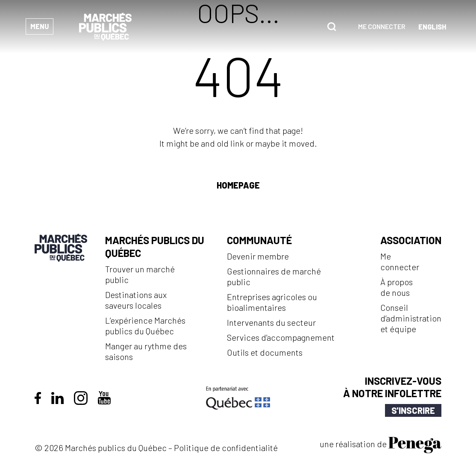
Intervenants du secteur (271, 322)
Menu (40, 26)
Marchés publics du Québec (155, 246)
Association (411, 240)
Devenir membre (258, 256)
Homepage (238, 185)
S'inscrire (413, 410)
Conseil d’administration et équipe (411, 318)
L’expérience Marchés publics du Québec (145, 326)
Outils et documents (265, 352)
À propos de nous (397, 287)
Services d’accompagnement (281, 337)
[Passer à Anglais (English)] (432, 27)
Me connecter (382, 26)
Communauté (259, 240)
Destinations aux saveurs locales (136, 300)
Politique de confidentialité (226, 448)
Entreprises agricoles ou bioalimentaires (272, 302)
